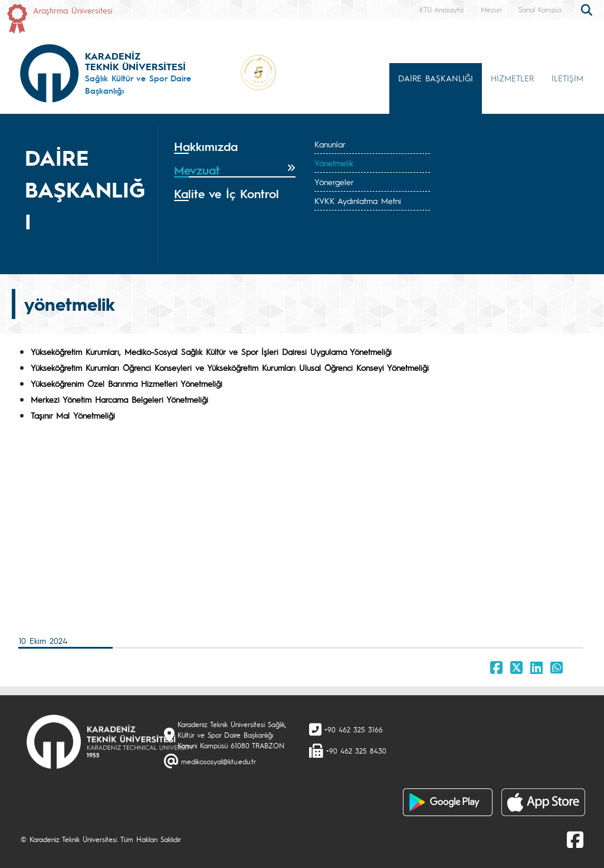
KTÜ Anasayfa (441, 9)
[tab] (235, 147)
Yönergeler (334, 182)
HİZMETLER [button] (512, 78)
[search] (588, 9)
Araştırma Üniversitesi (73, 10)
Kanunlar (330, 144)
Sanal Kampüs (540, 9)
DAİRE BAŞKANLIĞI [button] (436, 78)
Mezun (491, 9)
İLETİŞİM (567, 78)
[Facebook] (575, 839)
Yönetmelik (334, 163)
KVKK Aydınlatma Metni (358, 200)
